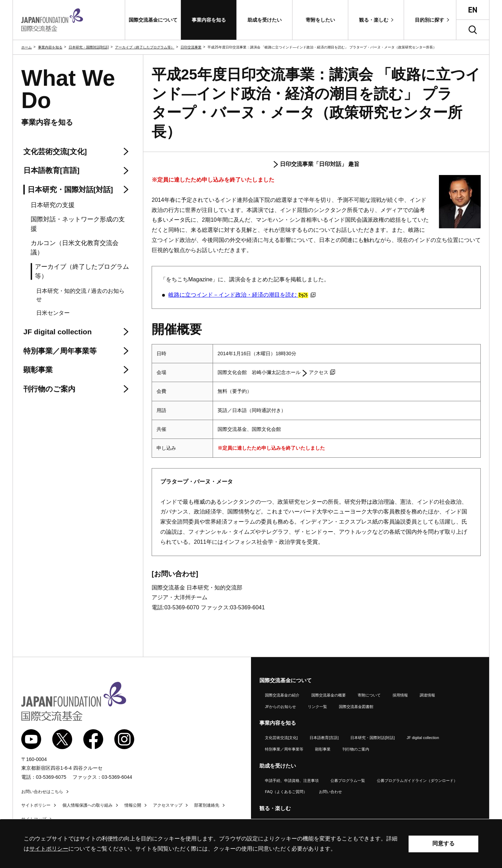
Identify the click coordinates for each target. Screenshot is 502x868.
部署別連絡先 (207, 805)
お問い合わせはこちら (42, 792)
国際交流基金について (286, 680)
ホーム (26, 47)
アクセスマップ (168, 805)
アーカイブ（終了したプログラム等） (145, 47)
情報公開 (133, 805)
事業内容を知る (50, 47)
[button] (153, 20)
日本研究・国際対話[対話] (89, 47)
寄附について (369, 695)
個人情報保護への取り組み (88, 805)
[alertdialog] (251, 844)
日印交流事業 (191, 47)
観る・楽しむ (275, 808)
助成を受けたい (278, 766)
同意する (443, 843)
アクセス (322, 372)
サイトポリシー (36, 805)
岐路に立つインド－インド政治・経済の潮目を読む (242, 295)
